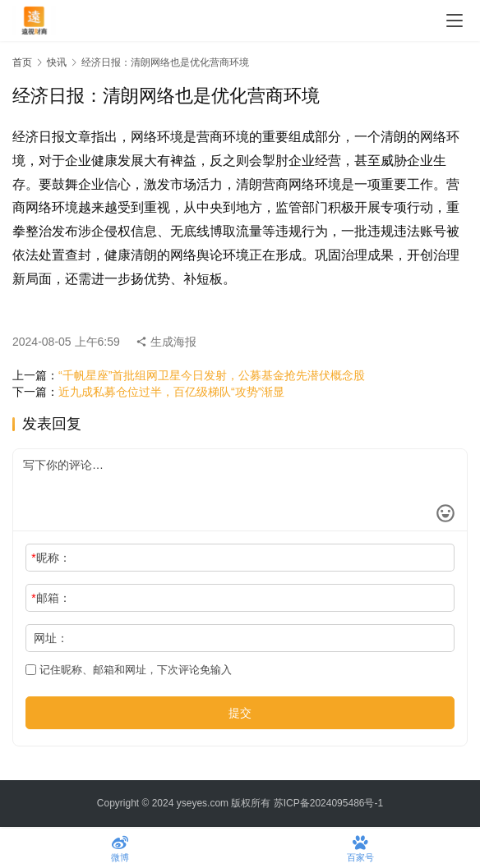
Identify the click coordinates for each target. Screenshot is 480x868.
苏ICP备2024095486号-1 (328, 803)
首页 (22, 62)
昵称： (51, 558)
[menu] (455, 21)
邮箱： (51, 598)
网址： (51, 638)
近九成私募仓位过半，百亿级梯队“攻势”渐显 (171, 392)
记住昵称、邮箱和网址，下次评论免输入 (129, 670)
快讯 (57, 62)
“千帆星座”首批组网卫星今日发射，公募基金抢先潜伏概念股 (212, 375)
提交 (240, 713)
